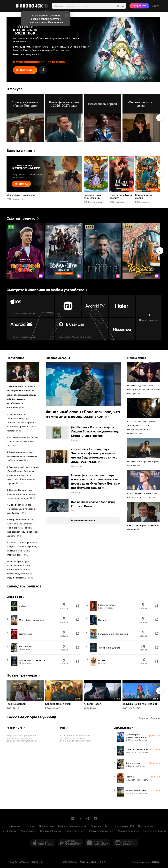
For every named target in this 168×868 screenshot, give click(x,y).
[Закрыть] (66, 15)
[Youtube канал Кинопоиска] (96, 818)
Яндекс (155, 862)
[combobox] (83, 6)
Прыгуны (130, 776)
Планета (102, 620)
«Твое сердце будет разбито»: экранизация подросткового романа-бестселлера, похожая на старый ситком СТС (19, 569)
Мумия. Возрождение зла (32, 660)
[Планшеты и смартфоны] (30, 306)
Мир (63, 728)
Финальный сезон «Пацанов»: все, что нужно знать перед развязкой (83, 414)
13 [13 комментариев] (17, 445)
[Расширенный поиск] (118, 6)
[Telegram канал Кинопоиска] (88, 818)
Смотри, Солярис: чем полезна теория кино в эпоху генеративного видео (21, 494)
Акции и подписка (128, 831)
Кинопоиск (32, 861)
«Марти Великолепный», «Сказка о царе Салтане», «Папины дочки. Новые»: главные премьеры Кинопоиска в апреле (23, 527)
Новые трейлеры (22, 675)
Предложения (146, 826)
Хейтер (23, 606)
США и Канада (122, 728)
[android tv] (95, 306)
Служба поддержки (155, 831)
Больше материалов (83, 521)
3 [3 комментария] (101, 462)
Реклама (30, 826)
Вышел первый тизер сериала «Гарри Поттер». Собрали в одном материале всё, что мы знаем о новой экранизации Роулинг (23, 475)
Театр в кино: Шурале (109, 647)
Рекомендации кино (101, 831)
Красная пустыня (107, 605)
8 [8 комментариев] (26, 513)
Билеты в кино (19, 151)
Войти (155, 6)
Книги (103, 861)
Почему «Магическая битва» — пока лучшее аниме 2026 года (22, 441)
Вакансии (15, 826)
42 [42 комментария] (28, 460)
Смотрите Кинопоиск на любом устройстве (45, 290)
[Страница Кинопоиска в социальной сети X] (80, 818)
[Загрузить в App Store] (43, 843)
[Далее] (160, 118)
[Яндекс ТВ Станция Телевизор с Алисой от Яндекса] (81, 329)
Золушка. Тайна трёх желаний (113, 634)
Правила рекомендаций (72, 826)
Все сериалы (28, 831)
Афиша (94, 861)
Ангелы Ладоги (93, 704)
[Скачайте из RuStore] (125, 843)
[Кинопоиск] (29, 6)
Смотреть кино (139, 6)
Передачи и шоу (75, 831)
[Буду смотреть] (77, 606)
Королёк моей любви (58, 704)
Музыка (84, 861)
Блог (108, 826)
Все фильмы (9, 831)
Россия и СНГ (15, 728)
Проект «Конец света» (137, 749)
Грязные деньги (16, 704)
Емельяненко (26, 634)
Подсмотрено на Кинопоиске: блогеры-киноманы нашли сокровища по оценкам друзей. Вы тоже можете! (21, 422)
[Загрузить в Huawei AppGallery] (98, 843)
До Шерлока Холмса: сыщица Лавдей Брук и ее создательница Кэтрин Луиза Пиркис (95, 431)
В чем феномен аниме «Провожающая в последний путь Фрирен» (21, 508)
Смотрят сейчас (21, 218)
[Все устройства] (149, 318)
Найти (123, 6)
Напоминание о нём (136, 790)
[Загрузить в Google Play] (70, 843)
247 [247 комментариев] (21, 483)
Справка (96, 826)
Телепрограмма (70, 861)
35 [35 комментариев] (32, 577)
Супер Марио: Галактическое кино (136, 735)
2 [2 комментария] (108, 417)
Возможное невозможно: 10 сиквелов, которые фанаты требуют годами (22, 456)
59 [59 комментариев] (23, 407)
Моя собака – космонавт (32, 620)
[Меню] (10, 6)
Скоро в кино (14, 597)
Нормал (102, 660)
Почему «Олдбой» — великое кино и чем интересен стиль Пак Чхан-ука (144, 389)
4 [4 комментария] (106, 488)
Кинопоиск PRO (124, 826)
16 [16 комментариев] (20, 430)
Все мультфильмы (51, 831)
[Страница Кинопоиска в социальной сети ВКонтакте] (72, 818)
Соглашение (46, 826)
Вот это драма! (27, 646)
